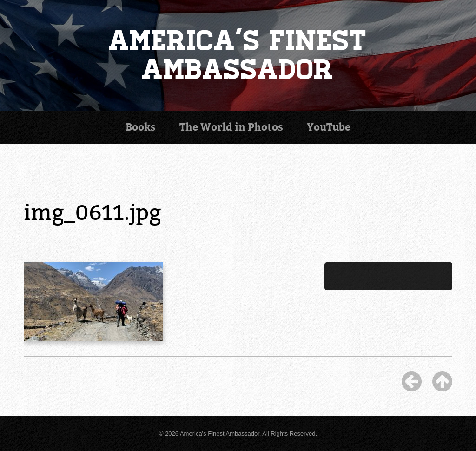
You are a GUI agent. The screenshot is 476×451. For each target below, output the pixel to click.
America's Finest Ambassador (238, 55)
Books (141, 127)
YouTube (329, 127)
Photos (231, 127)
